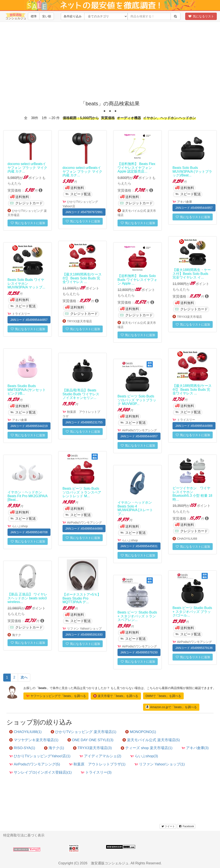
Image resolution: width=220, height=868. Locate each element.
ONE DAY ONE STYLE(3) (90, 740)
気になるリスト (201, 16)
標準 (34, 16)
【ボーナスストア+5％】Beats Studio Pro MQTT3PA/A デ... (82, 598)
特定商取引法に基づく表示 (24, 835)
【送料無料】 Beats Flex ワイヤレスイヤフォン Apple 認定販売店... (136, 168)
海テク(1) (54, 748)
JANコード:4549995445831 (139, 546)
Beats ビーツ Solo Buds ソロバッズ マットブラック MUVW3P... (137, 400)
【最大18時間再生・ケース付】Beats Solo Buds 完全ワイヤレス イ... (192, 274)
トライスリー (21, 314)
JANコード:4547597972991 (84, 212)
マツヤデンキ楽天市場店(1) (34, 740)
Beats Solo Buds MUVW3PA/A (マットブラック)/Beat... (192, 171)
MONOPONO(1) (141, 732)
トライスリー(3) (96, 772)
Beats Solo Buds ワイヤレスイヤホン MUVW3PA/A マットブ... (26, 283)
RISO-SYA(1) (22, 748)
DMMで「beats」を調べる (163, 696)
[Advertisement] (112, 64)
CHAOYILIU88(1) (25, 732)
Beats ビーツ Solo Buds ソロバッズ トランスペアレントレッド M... (82, 492)
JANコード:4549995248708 (29, 532)
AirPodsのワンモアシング (139, 430)
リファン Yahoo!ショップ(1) (160, 764)
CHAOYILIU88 (187, 539)
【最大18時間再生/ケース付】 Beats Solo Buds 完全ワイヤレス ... (82, 278)
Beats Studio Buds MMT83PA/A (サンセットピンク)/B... (27, 390)
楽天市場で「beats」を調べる (116, 696)
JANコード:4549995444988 (194, 426)
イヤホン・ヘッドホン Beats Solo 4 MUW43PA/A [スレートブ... (135, 508)
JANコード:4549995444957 (194, 208)
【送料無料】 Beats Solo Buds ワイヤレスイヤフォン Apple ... (137, 280)
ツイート (168, 826)
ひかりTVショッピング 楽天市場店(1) (84, 732)
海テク (17, 635)
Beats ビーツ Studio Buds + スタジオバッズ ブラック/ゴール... (192, 612)
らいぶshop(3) (144, 756)
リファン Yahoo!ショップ (84, 629)
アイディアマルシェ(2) (100, 756)
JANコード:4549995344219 (29, 426)
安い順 (47, 16)
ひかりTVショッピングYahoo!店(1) (40, 756)
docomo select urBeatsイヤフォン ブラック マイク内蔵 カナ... (27, 168)
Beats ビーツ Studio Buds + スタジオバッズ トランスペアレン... (137, 616)
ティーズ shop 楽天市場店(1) (147, 748)
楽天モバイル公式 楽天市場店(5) (151, 740)
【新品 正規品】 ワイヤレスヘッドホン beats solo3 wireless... (27, 598)
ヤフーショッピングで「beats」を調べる (56, 696)
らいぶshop (20, 526)
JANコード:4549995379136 (194, 648)
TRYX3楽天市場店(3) (92, 748)
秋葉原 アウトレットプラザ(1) (97, 764)
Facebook (186, 826)
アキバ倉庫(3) (195, 748)
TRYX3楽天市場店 (189, 317)
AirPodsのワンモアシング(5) (35, 764)
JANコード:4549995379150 (139, 652)
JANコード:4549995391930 (84, 635)
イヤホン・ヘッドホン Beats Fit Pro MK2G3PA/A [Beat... (27, 496)
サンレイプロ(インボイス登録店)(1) (40, 772)
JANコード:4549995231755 (84, 422)
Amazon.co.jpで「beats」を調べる (171, 707)
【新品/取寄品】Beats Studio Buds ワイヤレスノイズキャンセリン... (81, 394)
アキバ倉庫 (185, 202)
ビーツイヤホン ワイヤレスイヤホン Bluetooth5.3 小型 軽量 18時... (192, 494)
